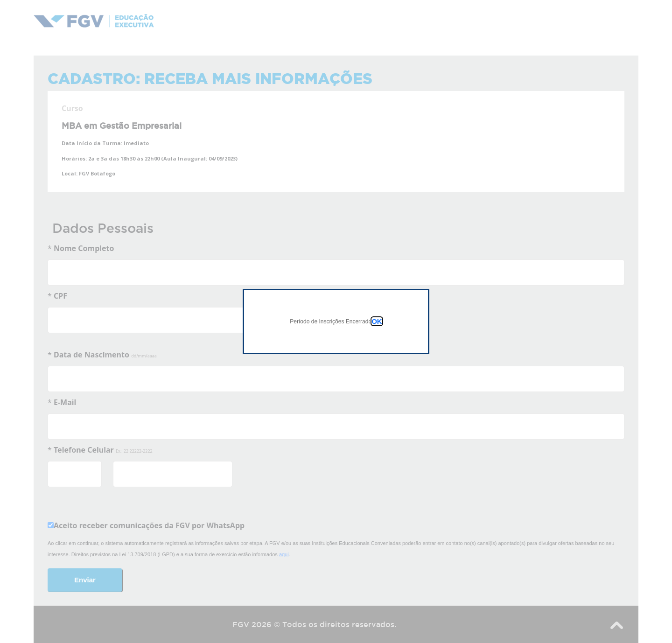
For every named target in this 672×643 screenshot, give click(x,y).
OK (377, 321)
